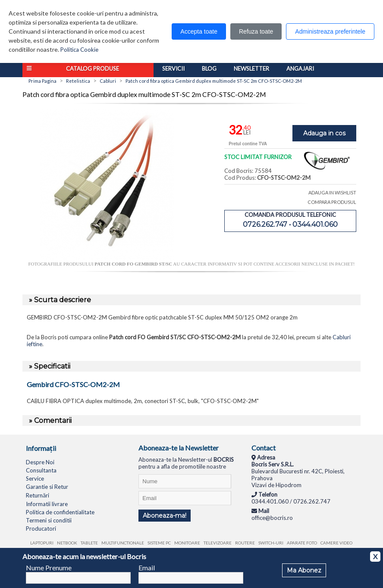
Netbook (67, 543)
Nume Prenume (49, 568)
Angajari (300, 69)
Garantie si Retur (47, 487)
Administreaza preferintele (330, 31)
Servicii (173, 69)
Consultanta (41, 470)
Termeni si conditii (49, 520)
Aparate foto (302, 543)
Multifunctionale (123, 543)
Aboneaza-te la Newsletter (179, 448)
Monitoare (187, 543)
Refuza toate (256, 31)
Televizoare (218, 543)
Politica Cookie (79, 50)
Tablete (89, 543)
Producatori (41, 529)
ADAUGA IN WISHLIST (332, 192)
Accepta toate (199, 31)
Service (35, 479)
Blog (209, 69)
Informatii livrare (47, 504)
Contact (264, 448)
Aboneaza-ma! (165, 516)
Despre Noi (40, 462)
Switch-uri (271, 543)
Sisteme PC (159, 543)
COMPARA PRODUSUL (332, 202)
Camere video (336, 543)
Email (147, 568)
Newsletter (251, 69)
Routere (245, 543)
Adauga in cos (324, 133)
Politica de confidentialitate (60, 512)
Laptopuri (42, 543)
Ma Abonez (304, 570)
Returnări (38, 495)
